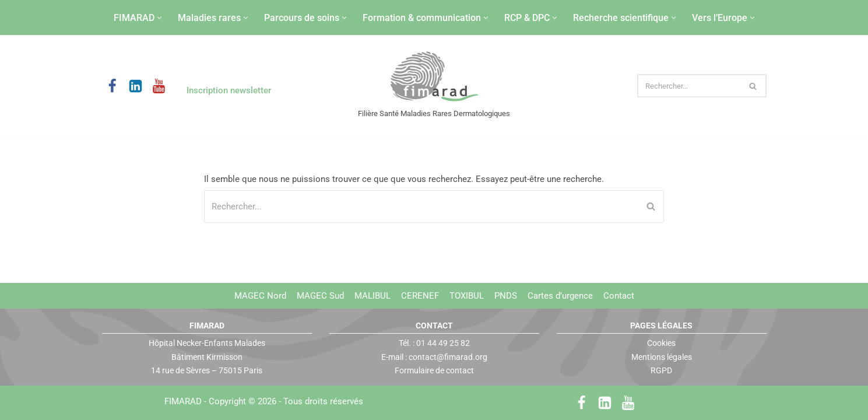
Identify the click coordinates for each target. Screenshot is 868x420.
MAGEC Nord (260, 296)
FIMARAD (183, 401)
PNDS (506, 296)
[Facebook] (112, 86)
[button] (159, 18)
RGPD (661, 370)
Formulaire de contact (434, 370)
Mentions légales (662, 356)
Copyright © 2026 (286, 401)
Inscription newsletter (229, 90)
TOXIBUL (467, 296)
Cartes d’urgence (560, 296)
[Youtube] (159, 86)
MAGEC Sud (320, 296)
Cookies (661, 343)
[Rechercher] (689, 86)
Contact (619, 296)
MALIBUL (372, 296)
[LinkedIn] (136, 86)
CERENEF (420, 296)
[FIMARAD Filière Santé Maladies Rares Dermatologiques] (434, 77)
